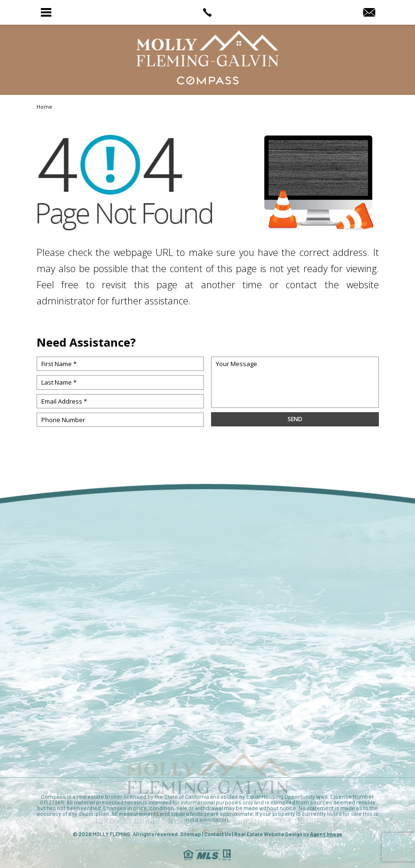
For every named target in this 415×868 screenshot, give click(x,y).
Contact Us (218, 834)
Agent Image (326, 834)
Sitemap (191, 834)
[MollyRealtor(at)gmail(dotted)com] (369, 13)
